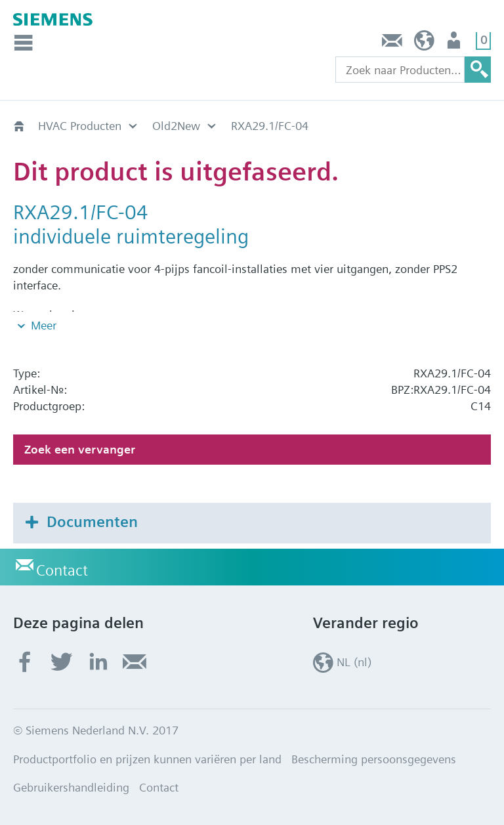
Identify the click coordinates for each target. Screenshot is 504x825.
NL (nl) (424, 44)
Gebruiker (455, 44)
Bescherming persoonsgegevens (374, 759)
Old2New (176, 126)
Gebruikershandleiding (71, 787)
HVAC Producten (80, 126)
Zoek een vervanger (80, 449)
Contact (392, 44)
